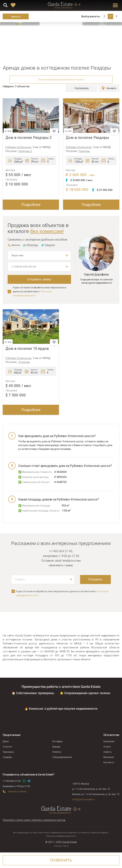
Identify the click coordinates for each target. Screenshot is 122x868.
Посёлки (57, 752)
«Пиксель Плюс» (61, 846)
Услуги (107, 747)
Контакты (109, 762)
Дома (6, 741)
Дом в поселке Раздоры (87, 138)
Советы (108, 752)
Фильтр (16, 17)
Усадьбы (7, 757)
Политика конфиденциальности (61, 836)
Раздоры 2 (25, 151)
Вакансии (109, 757)
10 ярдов (24, 362)
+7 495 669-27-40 (61, 551)
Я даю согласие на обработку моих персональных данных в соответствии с (39, 291)
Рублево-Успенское (18, 147)
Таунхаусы (8, 752)
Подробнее (31, 205)
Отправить (95, 579)
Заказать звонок (17, 791)
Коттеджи (57, 741)
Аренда (56, 747)
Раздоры (84, 151)
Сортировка (81, 88)
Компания (109, 741)
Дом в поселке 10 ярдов (27, 349)
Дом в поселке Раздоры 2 (29, 138)
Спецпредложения (62, 757)
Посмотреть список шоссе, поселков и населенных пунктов (34, 820)
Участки (7, 747)
